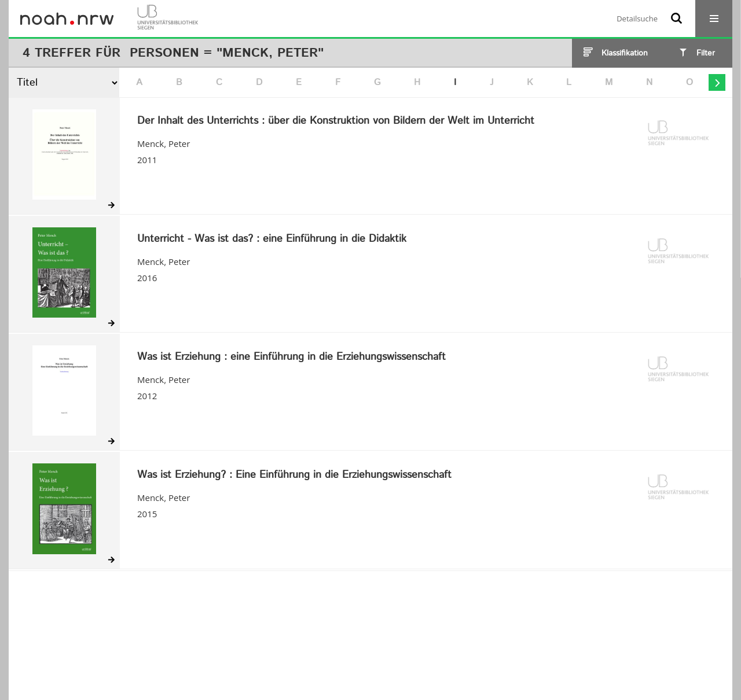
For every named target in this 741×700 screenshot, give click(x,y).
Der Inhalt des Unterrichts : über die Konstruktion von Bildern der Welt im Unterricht (336, 121)
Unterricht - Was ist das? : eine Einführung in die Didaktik (272, 240)
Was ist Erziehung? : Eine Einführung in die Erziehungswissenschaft (294, 476)
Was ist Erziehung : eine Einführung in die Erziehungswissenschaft (291, 358)
